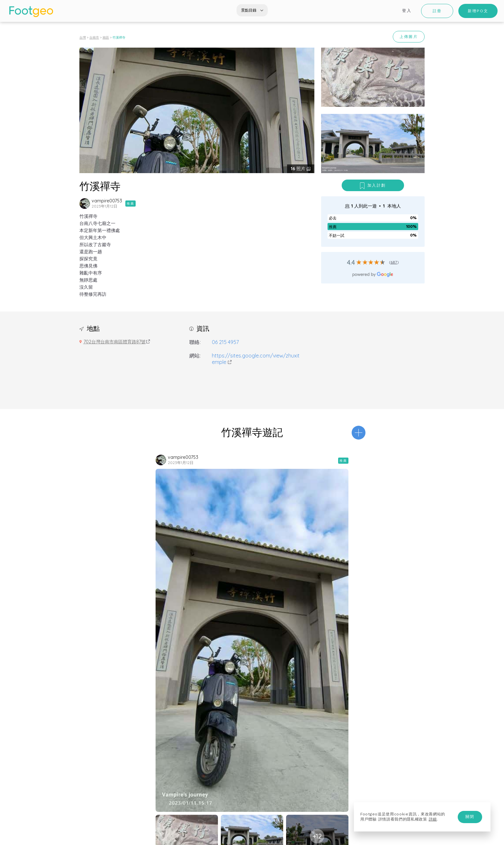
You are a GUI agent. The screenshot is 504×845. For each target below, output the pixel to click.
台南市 (94, 37)
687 (394, 262)
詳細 (433, 819)
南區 (106, 37)
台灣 (83, 37)
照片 (299, 169)
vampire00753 (107, 201)
